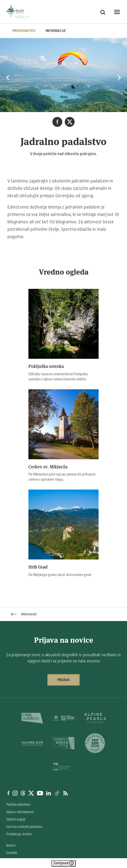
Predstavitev (24, 31)
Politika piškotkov (18, 805)
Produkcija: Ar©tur (19, 834)
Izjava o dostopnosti (20, 812)
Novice (11, 845)
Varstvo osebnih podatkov (24, 827)
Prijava (63, 680)
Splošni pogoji (16, 819)
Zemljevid (63, 863)
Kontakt (12, 853)
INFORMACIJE (56, 31)
